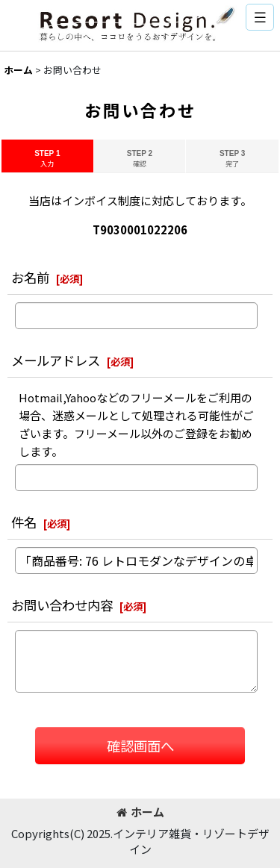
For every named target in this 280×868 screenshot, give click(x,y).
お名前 (30, 277)
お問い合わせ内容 (62, 605)
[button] (260, 17)
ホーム (140, 812)
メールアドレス (56, 360)
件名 (24, 522)
